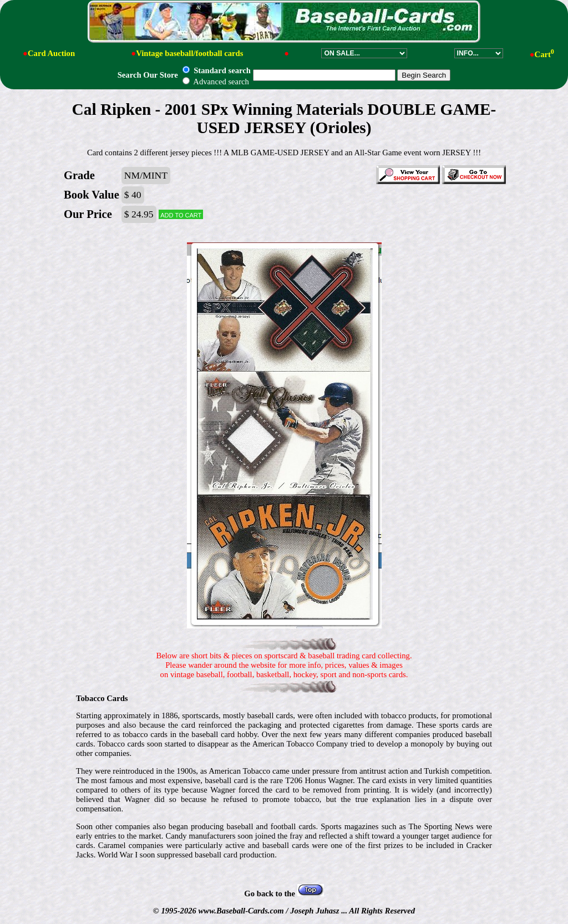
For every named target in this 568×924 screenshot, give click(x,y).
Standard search (216, 70)
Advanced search (215, 82)
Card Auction (51, 53)
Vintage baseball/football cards (189, 53)
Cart (544, 54)
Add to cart (181, 214)
